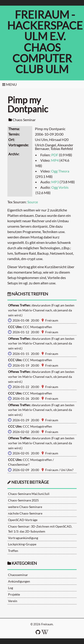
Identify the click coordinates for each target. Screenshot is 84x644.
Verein (13, 601)
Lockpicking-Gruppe (22, 544)
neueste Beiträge (30, 482)
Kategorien (24, 563)
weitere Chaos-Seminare (25, 507)
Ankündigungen (19, 581)
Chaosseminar (18, 575)
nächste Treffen (28, 294)
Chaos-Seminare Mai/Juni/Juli (29, 494)
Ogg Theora (60, 171)
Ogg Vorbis (60, 187)
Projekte (14, 594)
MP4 (55, 160)
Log (11, 588)
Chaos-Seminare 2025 (23, 500)
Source (33, 202)
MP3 (55, 182)
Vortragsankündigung (23, 538)
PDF (55, 155)
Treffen (13, 551)
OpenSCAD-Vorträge (23, 520)
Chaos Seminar (24, 120)
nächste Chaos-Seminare (25, 513)
